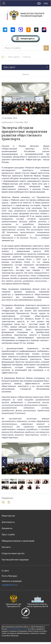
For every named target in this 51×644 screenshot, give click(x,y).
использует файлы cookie (17, 629)
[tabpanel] (26, 459)
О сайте (5, 571)
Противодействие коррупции (15, 560)
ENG (46, 3)
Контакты (6, 547)
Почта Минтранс (9, 576)
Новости (27, 57)
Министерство (8, 516)
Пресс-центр (14, 57)
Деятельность (8, 522)
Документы (7, 528)
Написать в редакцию (12, 583)
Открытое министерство (13, 553)
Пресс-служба (8, 534)
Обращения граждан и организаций (18, 541)
